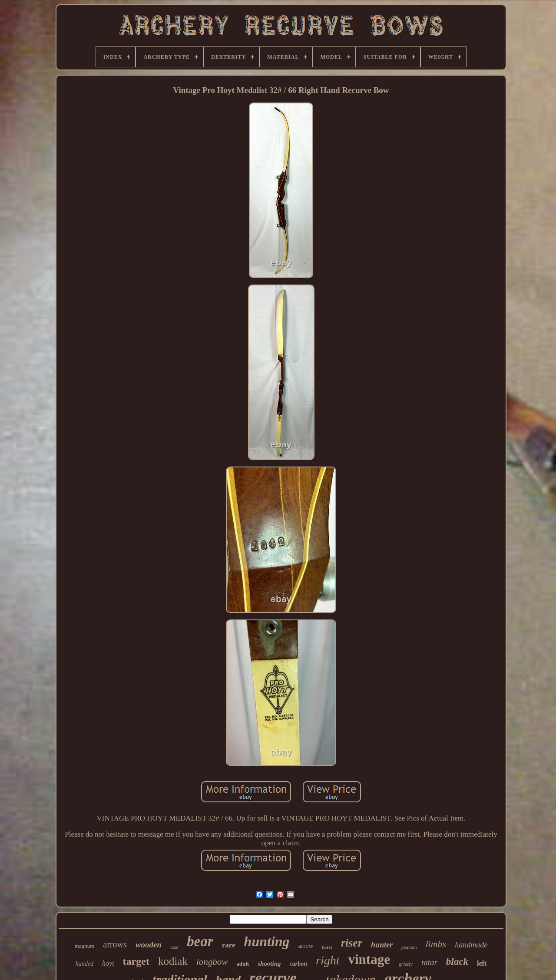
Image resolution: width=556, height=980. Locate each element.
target (136, 961)
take (174, 947)
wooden (149, 945)
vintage (369, 959)
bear (200, 941)
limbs (436, 944)
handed (84, 964)
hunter (382, 945)
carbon (298, 964)
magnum (85, 946)
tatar (429, 962)
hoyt (108, 963)
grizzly (406, 964)
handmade (471, 945)
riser (352, 943)
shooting (269, 963)
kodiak (173, 961)
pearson (409, 947)
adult (243, 964)
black (457, 962)
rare (229, 945)
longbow (212, 962)
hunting (267, 941)
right (328, 960)
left (482, 963)
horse (327, 947)
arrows (115, 944)
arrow (306, 946)
